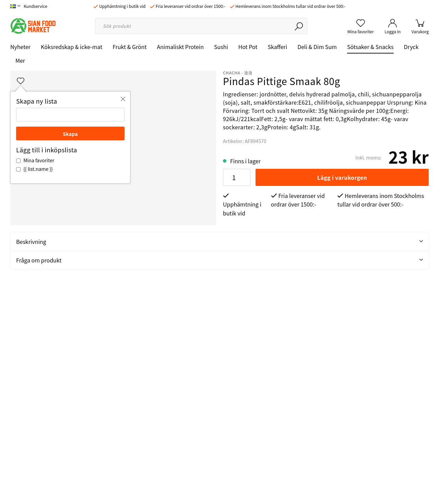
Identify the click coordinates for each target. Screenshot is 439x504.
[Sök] (299, 26)
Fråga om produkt (219, 260)
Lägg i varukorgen (342, 177)
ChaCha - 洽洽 (238, 73)
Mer (20, 60)
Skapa (70, 134)
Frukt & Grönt (129, 47)
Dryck (411, 47)
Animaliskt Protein (180, 47)
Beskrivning (219, 242)
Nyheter (20, 47)
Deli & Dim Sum (317, 47)
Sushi (221, 47)
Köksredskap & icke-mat (72, 47)
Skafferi (278, 47)
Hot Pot (248, 47)
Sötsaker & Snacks (370, 47)
